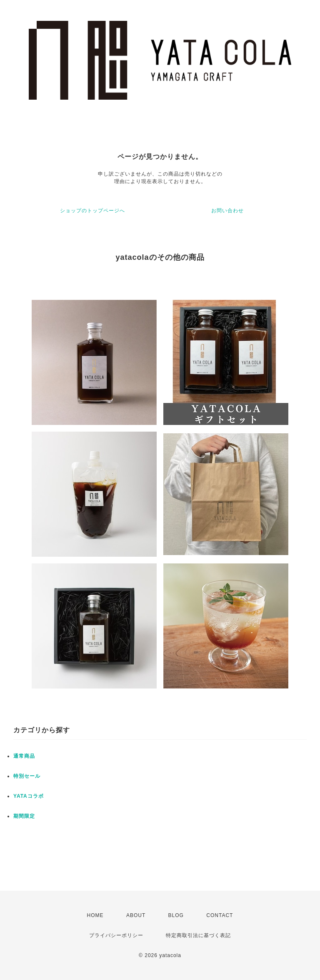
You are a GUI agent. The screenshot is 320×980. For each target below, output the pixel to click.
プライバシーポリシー (116, 935)
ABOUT (136, 915)
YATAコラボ (29, 796)
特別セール (27, 776)
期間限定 (24, 816)
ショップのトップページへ (92, 211)
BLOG (176, 915)
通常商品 (24, 756)
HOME (95, 915)
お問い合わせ (227, 211)
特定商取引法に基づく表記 (198, 935)
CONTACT (220, 915)
